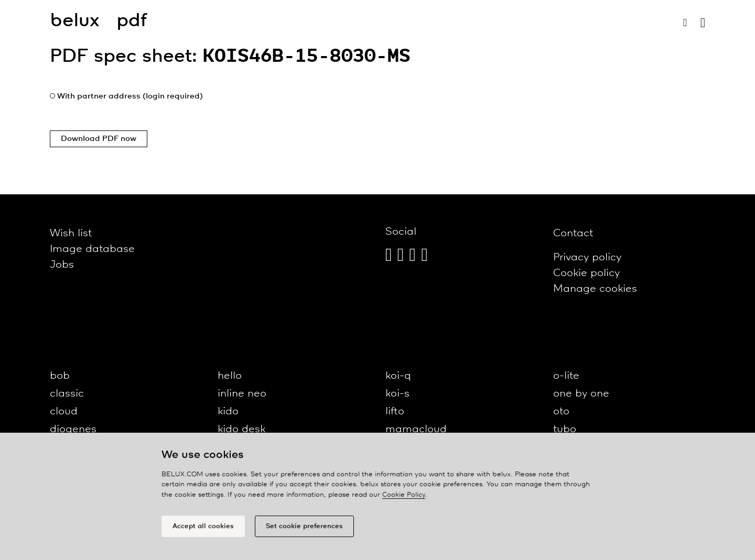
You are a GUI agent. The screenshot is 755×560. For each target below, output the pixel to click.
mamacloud (416, 429)
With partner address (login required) (130, 96)
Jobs (62, 265)
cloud (64, 411)
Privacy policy (587, 257)
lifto (395, 411)
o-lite (566, 376)
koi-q (398, 376)
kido (228, 411)
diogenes (73, 429)
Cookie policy (586, 273)
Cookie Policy (404, 497)
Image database (92, 249)
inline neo (242, 394)
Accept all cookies (203, 528)
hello (230, 376)
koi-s (397, 394)
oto (561, 411)
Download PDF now (99, 139)
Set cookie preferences (304, 528)
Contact (573, 233)
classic (67, 394)
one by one (581, 394)
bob (60, 376)
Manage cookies (595, 289)
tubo (565, 429)
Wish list (71, 233)
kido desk (241, 429)
